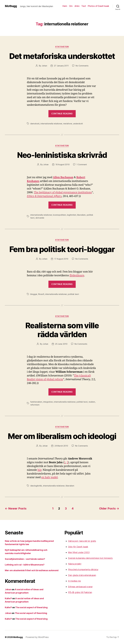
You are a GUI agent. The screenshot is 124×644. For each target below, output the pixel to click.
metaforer (68, 124)
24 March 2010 (61, 446)
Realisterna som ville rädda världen (62, 330)
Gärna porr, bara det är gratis (82, 541)
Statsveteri (62, 47)
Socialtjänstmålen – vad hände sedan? (25, 559)
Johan (44, 66)
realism (92, 402)
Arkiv (77, 6)
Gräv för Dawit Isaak (78, 547)
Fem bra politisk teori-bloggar (62, 249)
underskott (78, 124)
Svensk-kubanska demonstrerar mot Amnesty (90, 558)
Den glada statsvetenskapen (82, 575)
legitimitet (72, 215)
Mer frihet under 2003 (79, 552)
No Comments (82, 66)
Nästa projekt (75, 564)
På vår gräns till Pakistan (80, 592)
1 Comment (82, 164)
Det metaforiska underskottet (62, 56)
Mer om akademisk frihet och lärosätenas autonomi (32, 570)
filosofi (41, 294)
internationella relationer (51, 124)
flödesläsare (77, 276)
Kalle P (8, 598)
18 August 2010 (62, 164)
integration (48, 402)
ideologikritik (36, 486)
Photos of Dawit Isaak (98, 6)
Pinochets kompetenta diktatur (83, 570)
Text (84, 6)
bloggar (34, 294)
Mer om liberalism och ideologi (62, 436)
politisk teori (73, 294)
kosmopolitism (59, 215)
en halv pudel (49, 477)
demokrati (35, 124)
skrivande (40, 218)
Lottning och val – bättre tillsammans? (25, 565)
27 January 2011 (61, 66)
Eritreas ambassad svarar (80, 587)
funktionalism (36, 402)
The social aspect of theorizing (31, 607)
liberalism (81, 215)
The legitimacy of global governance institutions (63, 192)
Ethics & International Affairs (44, 196)
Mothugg (11, 6)
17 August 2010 (61, 259)
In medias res (74, 581)
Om (71, 6)
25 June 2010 (61, 344)
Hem (65, 6)
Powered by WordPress (37, 637)
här (39, 470)
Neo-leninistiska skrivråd (62, 155)
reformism (35, 405)
